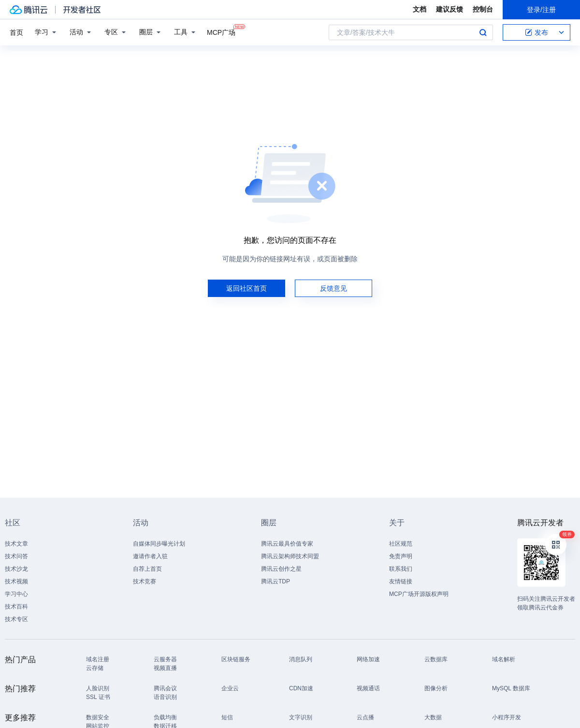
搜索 (483, 32)
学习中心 (16, 594)
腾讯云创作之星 (281, 569)
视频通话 (368, 688)
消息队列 (301, 659)
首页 (16, 32)
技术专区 (16, 619)
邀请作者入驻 (150, 556)
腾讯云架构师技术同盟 (290, 556)
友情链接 (401, 581)
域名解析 (504, 659)
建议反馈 (449, 9)
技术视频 (16, 581)
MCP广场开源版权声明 (419, 594)
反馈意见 (333, 288)
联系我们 (401, 569)
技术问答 (16, 556)
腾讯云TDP (275, 581)
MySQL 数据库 (511, 688)
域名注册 (98, 659)
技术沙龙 (16, 569)
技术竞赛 (145, 581)
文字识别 (301, 717)
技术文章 (16, 544)
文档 (420, 9)
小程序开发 (507, 717)
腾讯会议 (165, 688)
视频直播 (165, 668)
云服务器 (165, 659)
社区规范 (401, 544)
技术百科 (16, 607)
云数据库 (436, 659)
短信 (227, 717)
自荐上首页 (147, 569)
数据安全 (98, 717)
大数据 (433, 717)
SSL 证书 (98, 697)
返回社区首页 (246, 288)
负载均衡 (165, 717)
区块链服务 (236, 659)
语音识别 (165, 697)
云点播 (365, 717)
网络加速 (368, 659)
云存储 (95, 668)
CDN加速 (301, 688)
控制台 (483, 9)
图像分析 (436, 688)
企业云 (230, 688)
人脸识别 (98, 688)
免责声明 (401, 556)
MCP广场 (221, 32)
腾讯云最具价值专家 (287, 544)
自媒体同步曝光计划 (159, 544)
